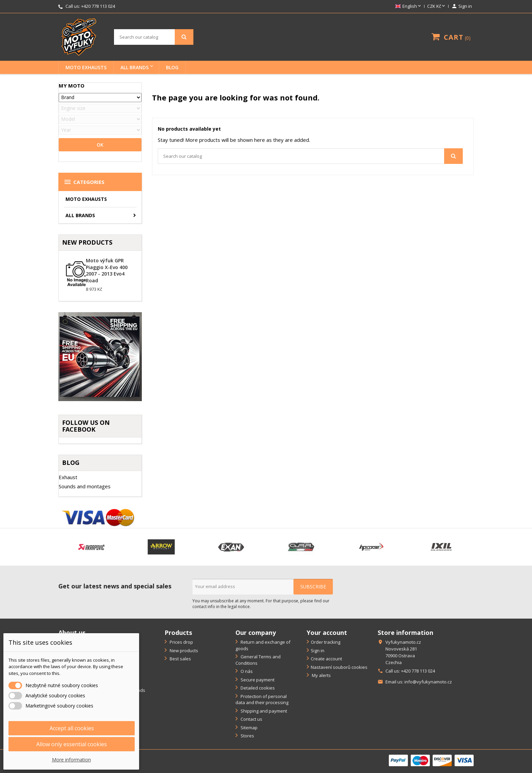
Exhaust (68, 477)
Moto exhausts (86, 67)
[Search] (154, 37)
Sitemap (249, 728)
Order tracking (326, 642)
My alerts (321, 675)
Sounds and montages (85, 486)
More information (71, 760)
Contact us (251, 719)
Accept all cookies (72, 728)
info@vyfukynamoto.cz (428, 682)
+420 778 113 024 (98, 6)
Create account (326, 659)
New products (183, 651)
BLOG (172, 67)
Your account (327, 633)
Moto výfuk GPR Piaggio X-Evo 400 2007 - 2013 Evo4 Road (107, 270)
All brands (135, 67)
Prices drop (181, 642)
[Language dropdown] (409, 6)
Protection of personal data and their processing (262, 700)
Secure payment (257, 680)
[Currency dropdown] (437, 6)
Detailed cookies (257, 688)
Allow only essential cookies (72, 744)
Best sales (180, 659)
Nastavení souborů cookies (339, 667)
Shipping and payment (263, 711)
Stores (247, 736)
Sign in (318, 651)
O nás (246, 671)
